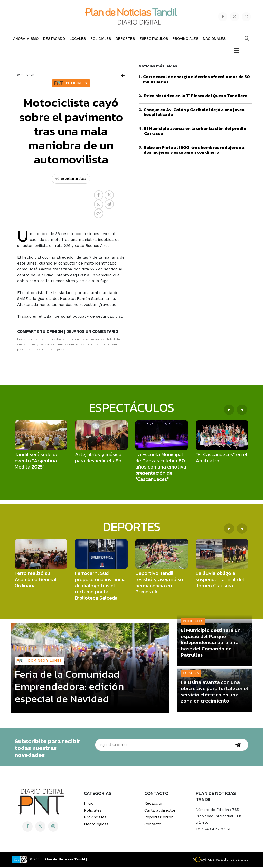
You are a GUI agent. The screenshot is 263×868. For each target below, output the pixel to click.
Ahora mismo (26, 39)
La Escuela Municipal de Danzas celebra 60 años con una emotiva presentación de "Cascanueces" (161, 467)
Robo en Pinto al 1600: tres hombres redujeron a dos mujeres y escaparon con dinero (194, 150)
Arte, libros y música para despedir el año (98, 458)
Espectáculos (154, 39)
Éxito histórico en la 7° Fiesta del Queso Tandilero (196, 96)
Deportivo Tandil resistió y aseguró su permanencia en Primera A (159, 583)
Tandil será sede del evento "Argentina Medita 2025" (37, 461)
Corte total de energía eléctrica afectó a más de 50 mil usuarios (196, 80)
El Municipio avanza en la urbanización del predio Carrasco (195, 131)
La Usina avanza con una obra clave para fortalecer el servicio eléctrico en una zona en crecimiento (214, 692)
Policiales (101, 39)
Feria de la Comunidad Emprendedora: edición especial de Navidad (69, 687)
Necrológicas (96, 825)
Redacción (154, 804)
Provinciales (185, 39)
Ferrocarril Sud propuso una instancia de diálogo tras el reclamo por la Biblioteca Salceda (100, 586)
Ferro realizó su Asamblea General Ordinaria (36, 580)
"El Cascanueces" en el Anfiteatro (222, 458)
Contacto (153, 825)
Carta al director (160, 811)
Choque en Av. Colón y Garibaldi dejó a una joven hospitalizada (194, 113)
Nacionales (214, 39)
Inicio (89, 804)
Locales (78, 39)
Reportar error (159, 818)
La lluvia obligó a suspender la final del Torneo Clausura (220, 580)
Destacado (54, 39)
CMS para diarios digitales (228, 860)
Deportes (125, 39)
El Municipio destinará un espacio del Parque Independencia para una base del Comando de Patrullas (211, 643)
